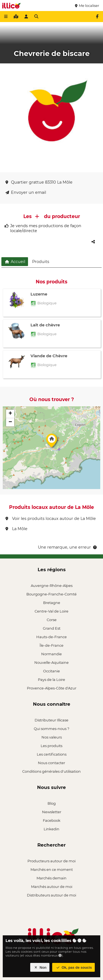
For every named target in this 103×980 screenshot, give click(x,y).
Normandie (51, 654)
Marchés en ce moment (52, 869)
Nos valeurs (52, 737)
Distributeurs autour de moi (51, 895)
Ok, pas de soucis (74, 967)
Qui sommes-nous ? (51, 729)
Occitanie (51, 671)
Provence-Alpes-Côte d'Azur (52, 688)
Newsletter (52, 812)
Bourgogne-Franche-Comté (51, 594)
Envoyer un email (26, 192)
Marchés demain (51, 878)
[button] (52, 442)
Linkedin (51, 829)
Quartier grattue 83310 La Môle (39, 182)
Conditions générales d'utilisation (51, 771)
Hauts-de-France (51, 637)
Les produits (51, 746)
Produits (41, 262)
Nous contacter (51, 763)
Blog (52, 803)
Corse (52, 620)
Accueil (15, 262)
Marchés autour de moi (52, 887)
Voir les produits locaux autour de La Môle (51, 519)
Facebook (52, 820)
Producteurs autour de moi (51, 861)
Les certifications (52, 754)
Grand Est (52, 628)
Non (40, 967)
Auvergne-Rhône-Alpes (52, 586)
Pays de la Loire (51, 680)
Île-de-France (51, 645)
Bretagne (52, 603)
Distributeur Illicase (51, 720)
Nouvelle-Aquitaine (51, 662)
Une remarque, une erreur (68, 547)
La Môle (16, 529)
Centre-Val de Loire (51, 611)
